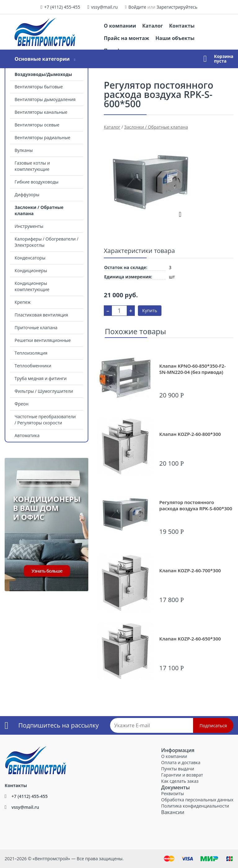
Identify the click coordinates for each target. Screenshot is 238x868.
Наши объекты (175, 38)
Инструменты (29, 226)
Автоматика (27, 435)
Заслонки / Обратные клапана (39, 210)
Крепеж (23, 302)
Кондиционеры (31, 270)
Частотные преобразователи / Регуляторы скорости (45, 420)
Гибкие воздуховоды (36, 182)
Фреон (22, 404)
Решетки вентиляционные (43, 340)
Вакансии (173, 812)
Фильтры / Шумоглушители (44, 391)
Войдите (137, 7)
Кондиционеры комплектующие (32, 286)
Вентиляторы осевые (37, 125)
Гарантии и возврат (182, 775)
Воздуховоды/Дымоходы (43, 74)
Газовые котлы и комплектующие (32, 166)
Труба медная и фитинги (41, 378)
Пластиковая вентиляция (41, 315)
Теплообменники (33, 366)
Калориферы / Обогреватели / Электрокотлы (46, 242)
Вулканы (24, 150)
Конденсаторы (30, 258)
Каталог (153, 26)
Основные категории (42, 59)
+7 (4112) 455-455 (62, 7)
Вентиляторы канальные (41, 112)
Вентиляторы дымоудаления (45, 99)
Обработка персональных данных (197, 800)
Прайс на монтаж (127, 38)
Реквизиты (172, 793)
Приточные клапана (36, 328)
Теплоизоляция (31, 353)
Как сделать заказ (180, 781)
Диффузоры (27, 195)
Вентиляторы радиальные (42, 137)
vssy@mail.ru (104, 7)
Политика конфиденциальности (195, 806)
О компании (120, 26)
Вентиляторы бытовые (39, 87)
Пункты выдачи (178, 769)
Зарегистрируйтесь (177, 7)
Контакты (182, 26)
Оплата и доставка (181, 762)
